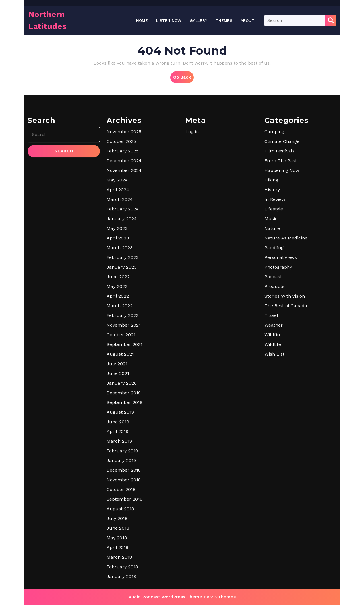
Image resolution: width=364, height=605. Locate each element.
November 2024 (124, 231)
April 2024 (118, 251)
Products (274, 347)
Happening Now (282, 231)
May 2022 (117, 347)
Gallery (198, 20)
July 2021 (117, 425)
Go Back (183, 79)
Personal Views (281, 318)
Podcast (273, 338)
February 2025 (123, 212)
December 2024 (124, 222)
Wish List (274, 415)
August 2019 (120, 473)
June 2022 (118, 338)
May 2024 (117, 241)
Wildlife (273, 405)
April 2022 (118, 357)
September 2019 (125, 463)
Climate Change (282, 202)
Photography (278, 328)
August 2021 (120, 415)
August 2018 (120, 570)
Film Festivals (280, 212)
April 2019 (117, 493)
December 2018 (124, 531)
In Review (275, 260)
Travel (271, 376)
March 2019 (119, 502)
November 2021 (124, 386)
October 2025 (121, 202)
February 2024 (123, 270)
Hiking (271, 241)
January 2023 (122, 328)
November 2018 (124, 541)
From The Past (281, 222)
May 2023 (117, 289)
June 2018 (118, 589)
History (272, 251)
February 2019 (122, 512)
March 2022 (120, 367)
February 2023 (123, 318)
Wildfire (273, 396)
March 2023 (120, 309)
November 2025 (124, 193)
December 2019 (124, 454)
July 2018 (117, 580)
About (247, 20)
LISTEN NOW (169, 20)
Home (142, 20)
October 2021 (121, 396)
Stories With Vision (285, 357)
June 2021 (118, 434)
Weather (274, 386)
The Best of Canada (286, 367)
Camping (274, 193)
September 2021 (125, 405)
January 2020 (122, 444)
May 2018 (117, 599)
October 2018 (121, 551)
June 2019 (118, 483)
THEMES (224, 20)
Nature (272, 289)
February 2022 (123, 376)
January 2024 (122, 280)
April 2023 (118, 299)
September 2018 (125, 560)
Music (271, 280)
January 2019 (121, 522)
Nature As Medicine (286, 299)
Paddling (274, 309)
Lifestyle (274, 270)
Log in (192, 193)
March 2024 (120, 260)
